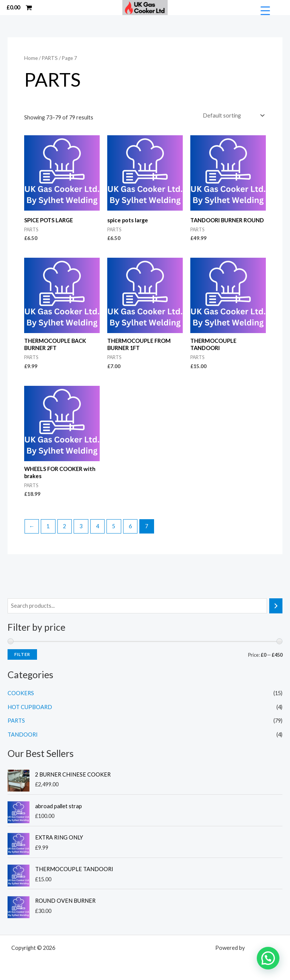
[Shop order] (233, 115)
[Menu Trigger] (265, 11)
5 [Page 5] (114, 526)
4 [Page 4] (97, 526)
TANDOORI (23, 734)
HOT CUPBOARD (30, 707)
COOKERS (21, 693)
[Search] (276, 605)
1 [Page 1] (48, 526)
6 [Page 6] (130, 526)
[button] (268, 958)
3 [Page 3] (81, 526)
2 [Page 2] (65, 526)
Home (31, 58)
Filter (22, 654)
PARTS (16, 720)
